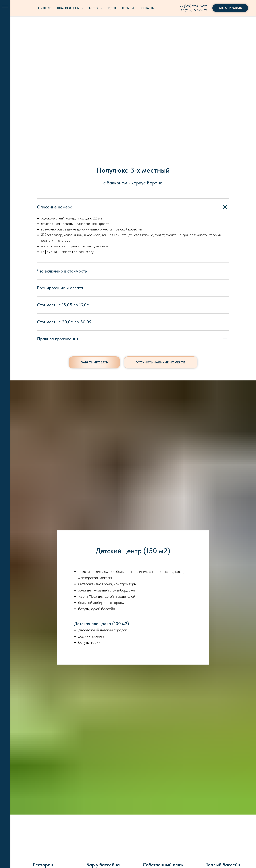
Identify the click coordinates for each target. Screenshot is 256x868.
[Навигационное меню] (5, 6)
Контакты (147, 8)
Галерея (93, 8)
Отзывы (128, 8)
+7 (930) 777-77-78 (193, 10)
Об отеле (45, 8)
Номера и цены (69, 8)
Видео (111, 8)
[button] (161, 362)
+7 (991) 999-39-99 (193, 6)
